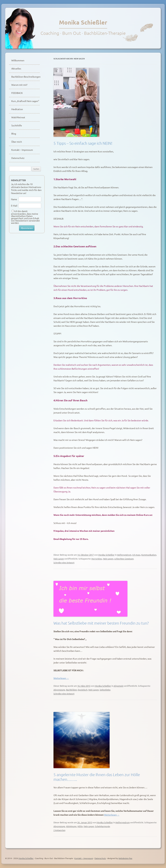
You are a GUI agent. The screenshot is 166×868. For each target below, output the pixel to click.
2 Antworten (59, 830)
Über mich (17, 142)
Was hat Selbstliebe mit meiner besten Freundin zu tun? (101, 623)
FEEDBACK (17, 93)
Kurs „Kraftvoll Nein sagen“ (25, 101)
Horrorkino (97, 559)
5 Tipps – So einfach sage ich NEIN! (83, 143)
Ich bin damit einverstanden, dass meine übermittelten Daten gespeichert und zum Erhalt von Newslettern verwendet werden (25, 217)
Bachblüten (71, 690)
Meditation (17, 109)
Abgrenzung (59, 690)
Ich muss (136, 555)
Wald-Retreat (18, 117)
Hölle (80, 826)
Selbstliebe (105, 690)
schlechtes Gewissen (124, 559)
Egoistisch (83, 690)
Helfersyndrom (124, 555)
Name (14, 199)
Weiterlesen (61, 678)
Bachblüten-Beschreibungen (25, 77)
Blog (14, 134)
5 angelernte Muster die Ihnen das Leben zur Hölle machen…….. (97, 777)
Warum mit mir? (19, 85)
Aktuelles (16, 68)
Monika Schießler (83, 22)
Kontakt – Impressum (22, 150)
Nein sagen (59, 559)
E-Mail (14, 206)
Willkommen (18, 60)
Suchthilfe (17, 125)
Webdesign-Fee (125, 858)
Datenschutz (18, 158)
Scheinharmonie (102, 826)
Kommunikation (149, 555)
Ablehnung (71, 826)
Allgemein (119, 686)
